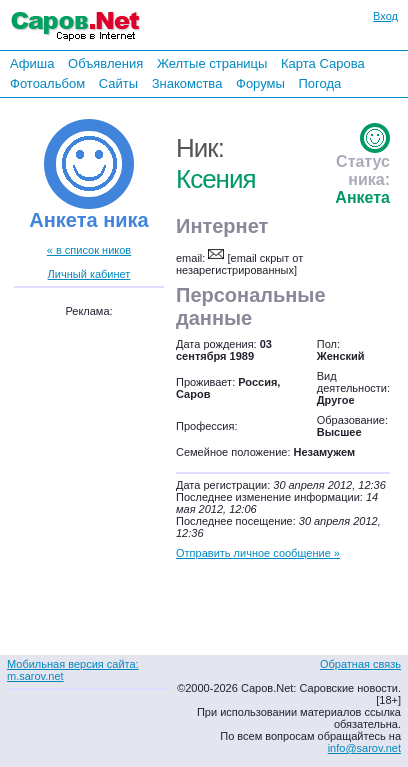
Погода (319, 83)
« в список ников (89, 250)
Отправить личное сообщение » (258, 553)
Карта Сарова (323, 63)
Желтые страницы (212, 63)
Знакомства (187, 83)
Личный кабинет (89, 274)
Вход (385, 16)
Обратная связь (360, 664)
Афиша (32, 63)
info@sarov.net (364, 748)
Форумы (260, 83)
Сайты (118, 83)
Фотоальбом (47, 83)
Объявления (105, 63)
